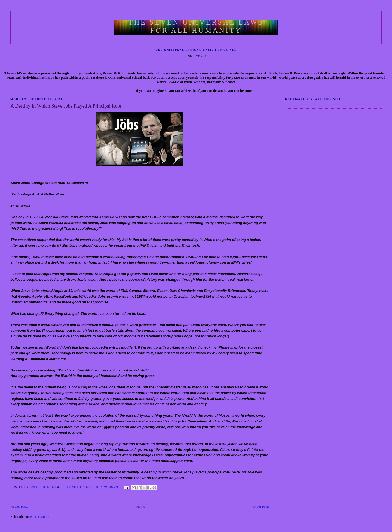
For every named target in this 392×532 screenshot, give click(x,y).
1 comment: (111, 487)
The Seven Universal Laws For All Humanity (196, 26)
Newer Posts (19, 507)
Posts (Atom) (39, 517)
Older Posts (261, 507)
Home (141, 507)
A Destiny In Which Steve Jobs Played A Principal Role (66, 106)
